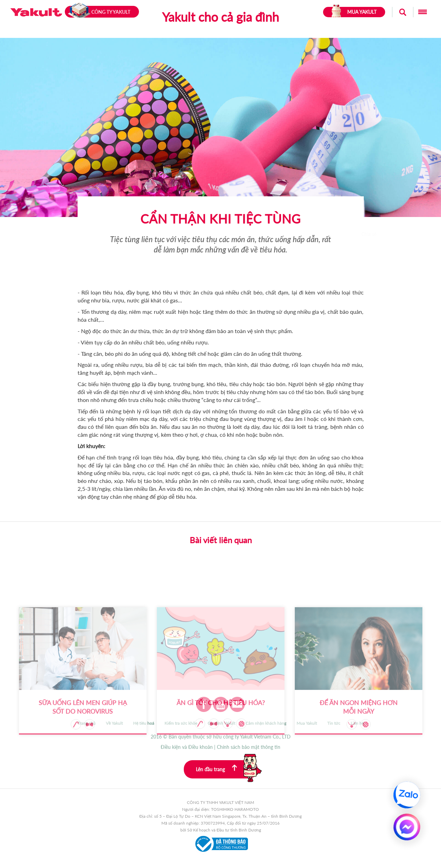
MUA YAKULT (354, 12)
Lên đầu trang (227, 769)
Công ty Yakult (99, 12)
